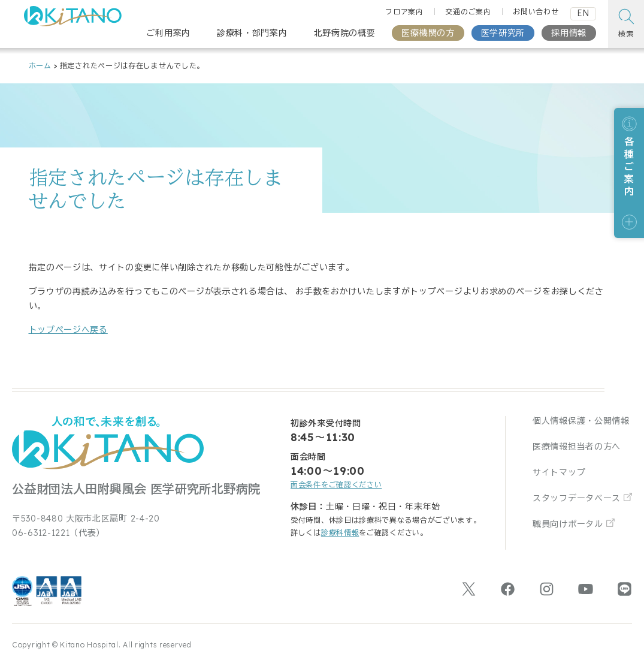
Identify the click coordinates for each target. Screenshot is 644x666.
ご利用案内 (168, 33)
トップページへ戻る (68, 330)
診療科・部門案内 (252, 33)
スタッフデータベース (577, 498)
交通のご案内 (468, 12)
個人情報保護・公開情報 (581, 421)
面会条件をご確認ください (336, 485)
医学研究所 (503, 33)
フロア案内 (404, 12)
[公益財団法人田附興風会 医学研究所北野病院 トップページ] (73, 19)
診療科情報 (340, 533)
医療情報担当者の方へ (577, 447)
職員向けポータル (568, 524)
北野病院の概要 (345, 33)
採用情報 (569, 33)
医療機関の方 (428, 33)
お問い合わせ (536, 12)
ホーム (40, 66)
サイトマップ (559, 472)
